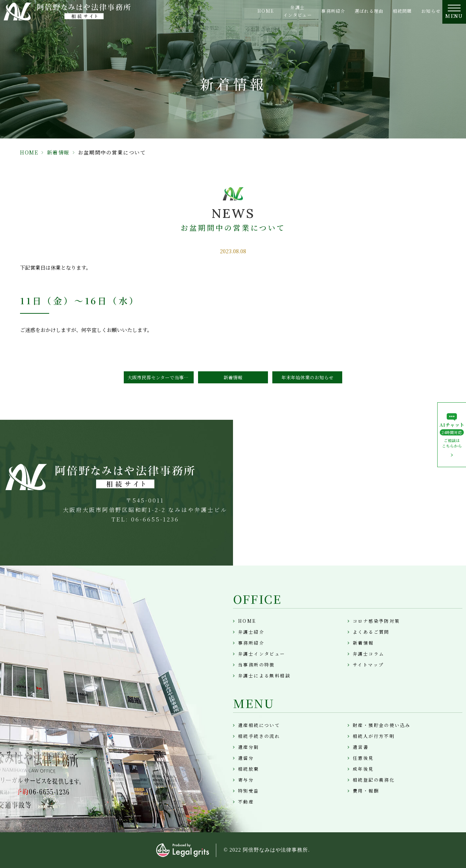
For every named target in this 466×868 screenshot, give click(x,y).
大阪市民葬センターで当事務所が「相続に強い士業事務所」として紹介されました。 (161, 377)
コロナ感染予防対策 (376, 621)
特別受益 (249, 791)
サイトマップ (368, 664)
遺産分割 (249, 747)
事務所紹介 (251, 643)
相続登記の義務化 (374, 780)
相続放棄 (249, 769)
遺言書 (361, 747)
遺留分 (246, 758)
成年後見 (363, 769)
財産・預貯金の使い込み (382, 725)
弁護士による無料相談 (264, 675)
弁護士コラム (368, 654)
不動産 (246, 801)
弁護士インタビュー (262, 654)
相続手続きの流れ (259, 736)
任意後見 (363, 758)
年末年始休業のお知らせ (307, 377)
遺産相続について (259, 725)
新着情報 (58, 152)
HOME (29, 152)
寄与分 (246, 780)
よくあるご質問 (371, 632)
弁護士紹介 (251, 632)
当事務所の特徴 (256, 664)
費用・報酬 (366, 791)
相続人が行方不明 (374, 736)
